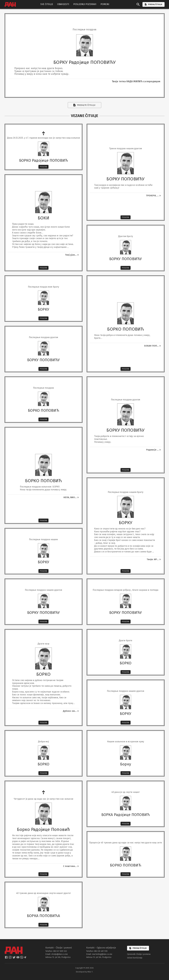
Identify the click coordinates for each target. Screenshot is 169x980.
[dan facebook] (7, 958)
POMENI (105, 4)
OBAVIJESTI (63, 4)
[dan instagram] (10, 958)
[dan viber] (22, 958)
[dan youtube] (18, 958)
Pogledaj (43, 167)
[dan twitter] (14, 958)
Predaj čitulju (138, 948)
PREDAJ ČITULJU (153, 4)
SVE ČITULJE (47, 4)
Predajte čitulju (84, 105)
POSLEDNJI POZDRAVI (85, 4)
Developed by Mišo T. (84, 972)
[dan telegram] (25, 958)
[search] (138, 4)
